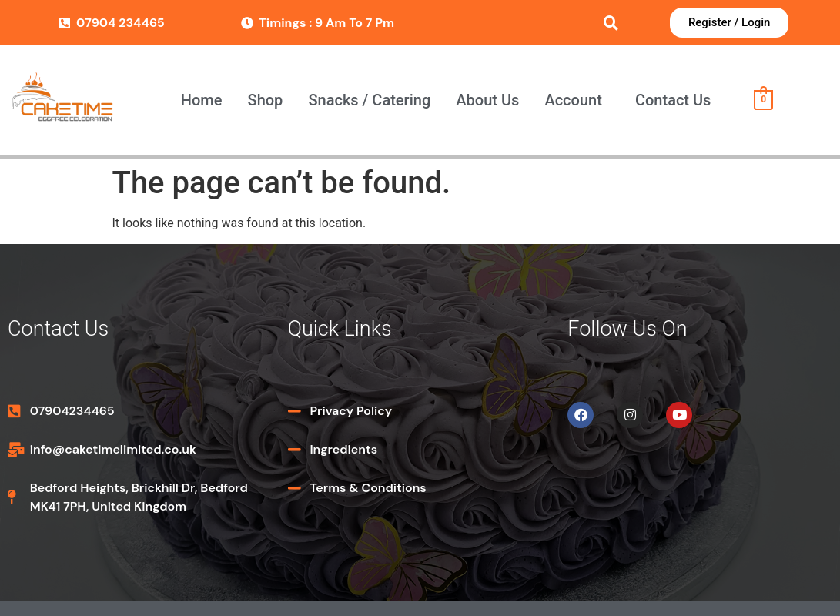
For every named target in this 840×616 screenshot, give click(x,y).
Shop (266, 100)
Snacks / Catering (369, 100)
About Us (487, 100)
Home (202, 100)
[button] (577, 100)
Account (573, 100)
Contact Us (673, 100)
